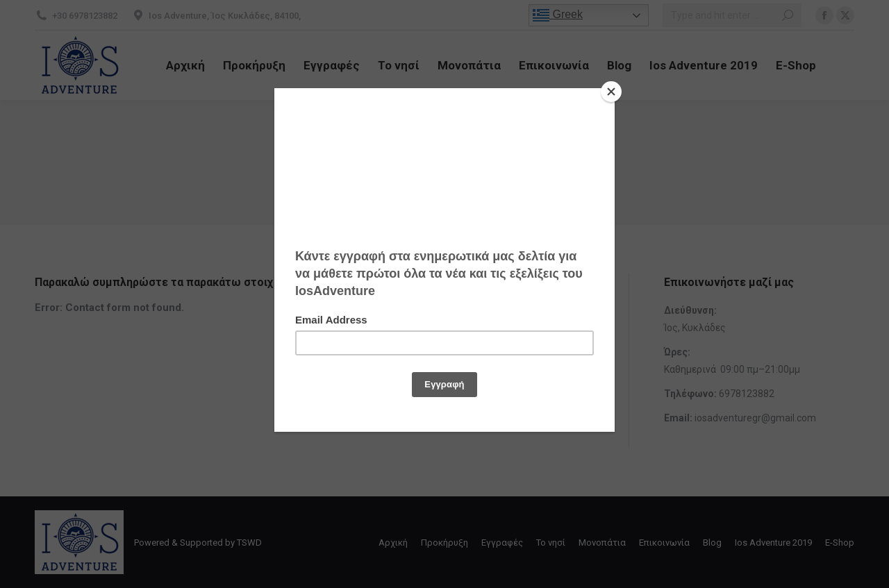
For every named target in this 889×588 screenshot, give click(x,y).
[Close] (611, 92)
